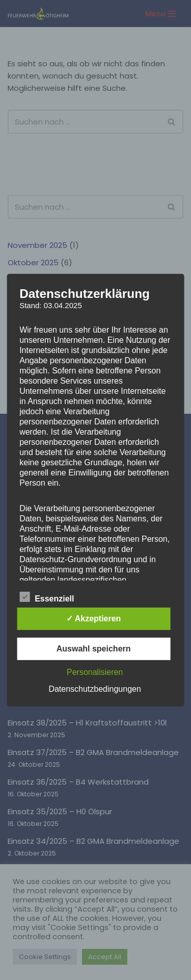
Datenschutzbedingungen (94, 689)
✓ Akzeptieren (94, 619)
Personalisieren (95, 672)
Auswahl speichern (94, 649)
